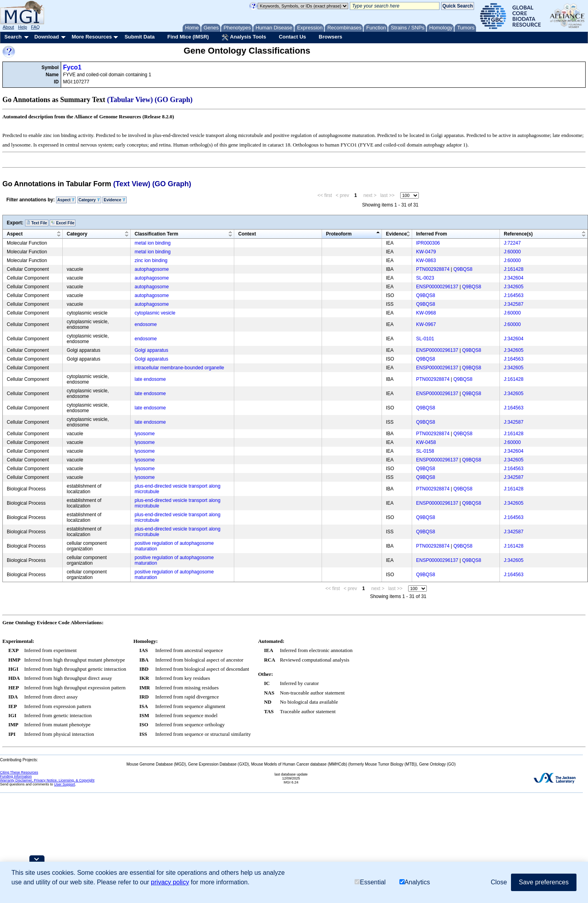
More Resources (92, 37)
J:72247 (512, 243)
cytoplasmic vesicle (155, 313)
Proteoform (339, 234)
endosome (146, 324)
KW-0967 (426, 324)
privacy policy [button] (170, 882)
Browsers (331, 37)
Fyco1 (72, 67)
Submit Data (140, 37)
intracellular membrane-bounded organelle (179, 368)
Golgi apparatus (151, 350)
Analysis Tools (244, 37)
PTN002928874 (433, 269)
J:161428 (514, 269)
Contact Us (292, 37)
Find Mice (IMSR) (188, 37)
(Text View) (132, 184)
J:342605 (514, 287)
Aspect (66, 200)
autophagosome (152, 269)
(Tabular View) (130, 100)
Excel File (63, 223)
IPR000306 (428, 243)
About (9, 27)
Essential (370, 882)
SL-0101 (425, 339)
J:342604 (514, 278)
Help (22, 27)
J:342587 (514, 304)
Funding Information (16, 776)
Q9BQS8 (463, 269)
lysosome (145, 434)
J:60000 (512, 252)
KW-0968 (426, 313)
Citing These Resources (19, 772)
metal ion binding (153, 243)
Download (46, 37)
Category (89, 200)
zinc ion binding (151, 260)
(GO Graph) (174, 100)
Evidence (115, 200)
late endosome (150, 379)
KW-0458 (426, 442)
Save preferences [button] (544, 882)
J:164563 (514, 295)
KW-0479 (426, 252)
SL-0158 (425, 451)
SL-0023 (425, 278)
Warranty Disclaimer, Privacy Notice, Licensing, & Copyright (47, 780)
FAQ (35, 27)
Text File (37, 223)
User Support (65, 784)
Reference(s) (518, 234)
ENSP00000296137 (437, 287)
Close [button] (499, 882)
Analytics (415, 882)
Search (13, 37)
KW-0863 (426, 260)
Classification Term (156, 234)
